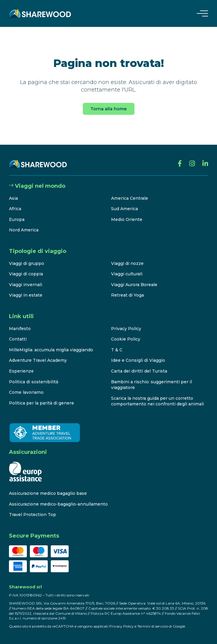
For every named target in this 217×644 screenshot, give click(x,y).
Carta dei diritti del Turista (139, 371)
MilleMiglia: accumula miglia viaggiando (51, 350)
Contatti (18, 339)
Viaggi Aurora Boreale (134, 285)
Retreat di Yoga (127, 295)
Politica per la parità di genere (41, 403)
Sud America (124, 209)
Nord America (24, 230)
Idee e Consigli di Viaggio (138, 360)
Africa (15, 209)
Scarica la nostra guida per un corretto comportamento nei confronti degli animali (157, 401)
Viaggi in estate (26, 295)
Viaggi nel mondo (37, 186)
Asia (13, 198)
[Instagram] (192, 164)
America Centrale (130, 198)
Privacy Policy (126, 329)
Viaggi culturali (127, 274)
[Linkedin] (205, 164)
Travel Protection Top (33, 515)
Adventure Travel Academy (38, 360)
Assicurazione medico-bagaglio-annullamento (58, 504)
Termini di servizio (153, 626)
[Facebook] (180, 164)
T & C (117, 350)
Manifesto (20, 329)
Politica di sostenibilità (34, 382)
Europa (17, 219)
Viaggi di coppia (26, 274)
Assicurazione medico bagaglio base (48, 493)
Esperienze (21, 371)
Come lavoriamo (26, 392)
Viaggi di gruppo (27, 263)
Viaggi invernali (26, 285)
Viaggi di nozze (127, 263)
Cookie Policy (126, 339)
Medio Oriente (127, 219)
